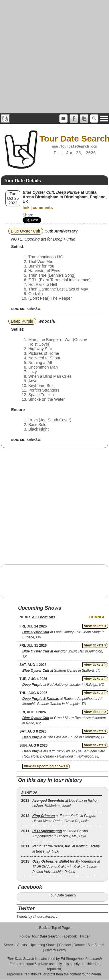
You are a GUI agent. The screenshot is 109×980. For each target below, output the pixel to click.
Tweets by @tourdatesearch (38, 917)
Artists (22, 945)
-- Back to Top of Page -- (55, 928)
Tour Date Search (62, 895)
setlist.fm (34, 309)
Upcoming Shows (43, 945)
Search (9, 945)
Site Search (96, 945)
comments (43, 208)
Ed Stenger (69, 959)
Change (97, 617)
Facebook (69, 936)
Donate (79, 945)
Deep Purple (22, 321)
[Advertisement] (54, 57)
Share (28, 215)
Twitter (85, 936)
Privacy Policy (55, 950)
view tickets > (95, 626)
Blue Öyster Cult (25, 231)
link (26, 208)
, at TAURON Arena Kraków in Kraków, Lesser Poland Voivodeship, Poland (66, 867)
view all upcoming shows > (46, 766)
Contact (65, 945)
